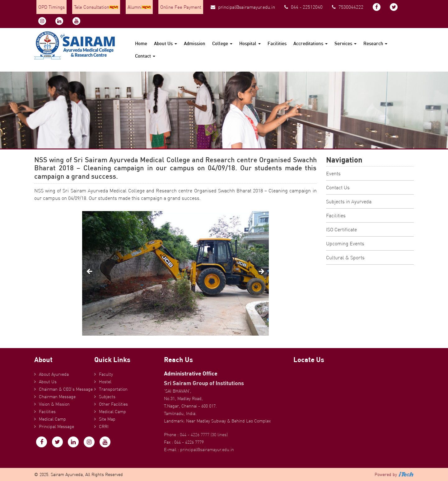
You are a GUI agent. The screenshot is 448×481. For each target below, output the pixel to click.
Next (261, 272)
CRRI (104, 427)
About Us (166, 43)
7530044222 (348, 7)
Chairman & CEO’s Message (66, 389)
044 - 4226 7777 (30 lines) (204, 435)
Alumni (139, 7)
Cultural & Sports (345, 257)
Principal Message (56, 427)
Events (333, 173)
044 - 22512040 (303, 7)
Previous (90, 272)
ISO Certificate (341, 229)
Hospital (250, 43)
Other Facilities (113, 404)
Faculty (106, 374)
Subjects (107, 397)
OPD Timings (51, 7)
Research (375, 43)
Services (345, 43)
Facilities (277, 43)
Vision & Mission (54, 404)
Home (141, 43)
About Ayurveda (54, 374)
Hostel (105, 382)
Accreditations (310, 43)
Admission (195, 43)
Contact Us (338, 187)
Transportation (113, 389)
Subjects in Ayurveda (349, 201)
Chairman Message (57, 397)
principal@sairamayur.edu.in (243, 7)
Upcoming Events (345, 243)
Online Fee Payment (181, 7)
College (222, 43)
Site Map (107, 419)
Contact (145, 56)
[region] (175, 273)
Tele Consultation (96, 7)
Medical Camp (52, 419)
